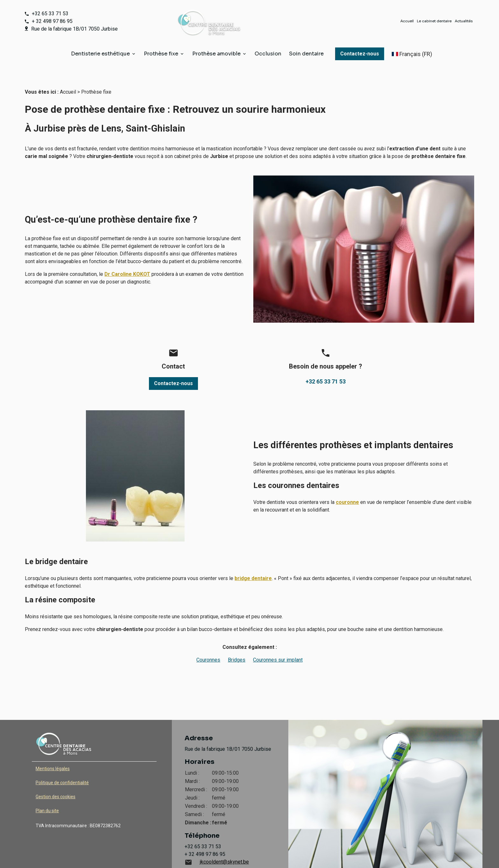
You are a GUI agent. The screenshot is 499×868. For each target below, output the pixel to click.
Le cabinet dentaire (434, 21)
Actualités (464, 21)
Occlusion (268, 54)
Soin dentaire (306, 54)
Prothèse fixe (161, 54)
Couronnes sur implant (278, 647)
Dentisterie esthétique (100, 54)
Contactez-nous (360, 54)
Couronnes (208, 647)
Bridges (237, 647)
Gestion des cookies (56, 784)
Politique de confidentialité (62, 770)
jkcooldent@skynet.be (224, 849)
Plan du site (47, 798)
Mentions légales (53, 756)
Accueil (407, 21)
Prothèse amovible (216, 54)
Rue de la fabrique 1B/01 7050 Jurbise (74, 29)
